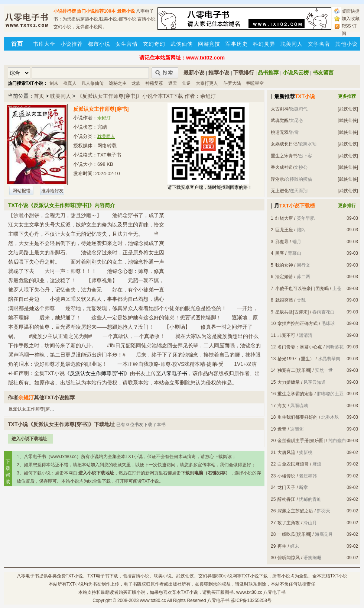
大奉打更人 (207, 83)
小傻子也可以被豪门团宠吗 (302, 289)
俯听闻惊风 (289, 558)
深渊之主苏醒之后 (295, 511)
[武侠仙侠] (348, 109)
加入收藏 (351, 19)
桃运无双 (280, 132)
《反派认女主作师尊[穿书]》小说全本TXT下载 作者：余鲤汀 (146, 96)
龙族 (136, 83)
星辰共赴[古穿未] (292, 312)
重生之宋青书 (284, 156)
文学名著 (319, 44)
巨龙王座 (284, 230)
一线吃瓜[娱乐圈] (294, 534)
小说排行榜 (65, 11)
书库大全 (44, 44)
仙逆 (186, 83)
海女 (282, 406)
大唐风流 (286, 452)
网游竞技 (209, 44)
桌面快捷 (351, 11)
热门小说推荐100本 (96, 11)
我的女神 (284, 265)
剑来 (54, 83)
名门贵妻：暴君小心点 (300, 347)
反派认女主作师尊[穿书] (32, 409)
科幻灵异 (264, 44)
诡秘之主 (118, 83)
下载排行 (244, 73)
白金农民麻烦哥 (293, 464)
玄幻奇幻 (154, 44)
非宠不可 (286, 335)
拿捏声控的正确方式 (298, 323)
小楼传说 (286, 476)
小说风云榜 (296, 73)
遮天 (173, 83)
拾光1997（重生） (296, 359)
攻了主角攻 (289, 523)
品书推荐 (268, 73)
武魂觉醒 (280, 120)
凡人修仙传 (92, 83)
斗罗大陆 (232, 83)
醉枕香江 (286, 499)
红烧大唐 (284, 218)
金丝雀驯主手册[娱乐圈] (301, 441)
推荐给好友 (52, 191)
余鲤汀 (104, 118)
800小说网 (227, 576)
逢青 (282, 429)
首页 (39, 96)
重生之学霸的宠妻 (295, 394)
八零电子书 (28, 576)
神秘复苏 (154, 83)
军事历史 (237, 44)
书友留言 (323, 73)
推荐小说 (219, 73)
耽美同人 (292, 44)
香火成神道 (282, 167)
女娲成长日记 (284, 144)
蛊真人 (70, 83)
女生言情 (127, 44)
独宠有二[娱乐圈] (294, 370)
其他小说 (347, 44)
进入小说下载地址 (29, 439)
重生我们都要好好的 (298, 417)
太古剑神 (280, 109)
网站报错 (22, 191)
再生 (282, 546)
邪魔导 (282, 242)
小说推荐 (72, 44)
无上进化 (280, 191)
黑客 (280, 253)
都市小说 (99, 44)
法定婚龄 (284, 277)
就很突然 (284, 300)
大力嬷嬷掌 (289, 382)
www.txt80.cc (153, 600)
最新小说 (126, 11)
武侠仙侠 (182, 44)
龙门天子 (286, 487)
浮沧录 (277, 179)
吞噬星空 (255, 83)
